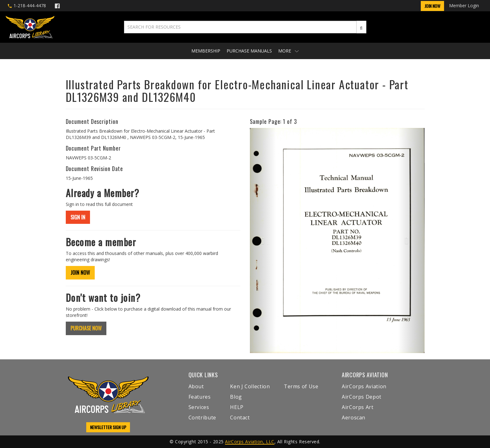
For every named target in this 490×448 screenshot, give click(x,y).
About (196, 386)
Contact (240, 418)
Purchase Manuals (249, 51)
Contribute (202, 418)
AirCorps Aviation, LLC (250, 442)
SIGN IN (78, 217)
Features (200, 397)
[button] (263, 241)
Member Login (464, 6)
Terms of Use (301, 386)
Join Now (432, 6)
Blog (236, 397)
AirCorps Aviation (364, 386)
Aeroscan (354, 418)
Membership (206, 51)
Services (199, 407)
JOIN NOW (80, 273)
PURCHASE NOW (86, 328)
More (288, 51)
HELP (237, 407)
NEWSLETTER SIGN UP (108, 427)
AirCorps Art (358, 407)
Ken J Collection (250, 386)
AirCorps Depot (362, 397)
